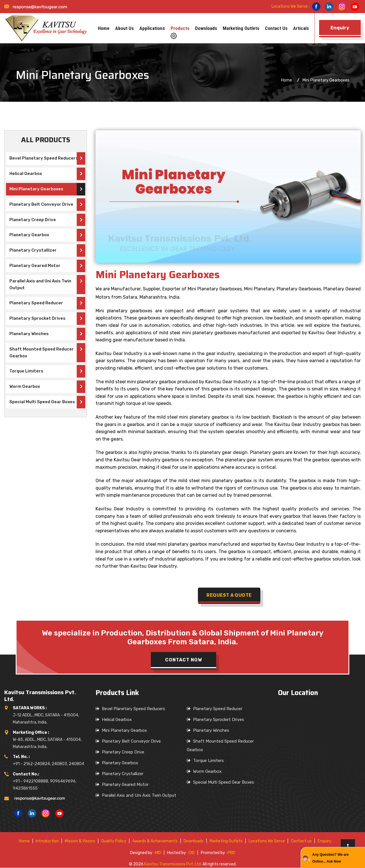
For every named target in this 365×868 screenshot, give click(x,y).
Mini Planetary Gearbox (124, 731)
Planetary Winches (29, 334)
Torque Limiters (26, 371)
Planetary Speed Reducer (36, 303)
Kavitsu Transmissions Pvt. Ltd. (173, 864)
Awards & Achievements (155, 841)
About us (124, 28)
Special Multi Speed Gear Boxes (42, 402)
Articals (301, 28)
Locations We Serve (290, 6)
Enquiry (325, 841)
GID (192, 853)
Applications (152, 28)
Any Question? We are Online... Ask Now (330, 858)
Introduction (47, 841)
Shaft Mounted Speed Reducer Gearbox (41, 353)
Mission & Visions (80, 841)
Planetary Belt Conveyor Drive (41, 205)
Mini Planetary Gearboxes (36, 189)
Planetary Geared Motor (35, 266)
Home (104, 28)
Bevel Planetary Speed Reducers (43, 158)
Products (180, 28)
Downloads (206, 28)
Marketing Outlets (241, 28)
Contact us (276, 28)
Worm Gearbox (24, 387)
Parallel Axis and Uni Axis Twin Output (40, 285)
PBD (231, 853)
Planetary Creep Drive (32, 220)
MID (158, 853)
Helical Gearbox (25, 174)
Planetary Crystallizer (33, 250)
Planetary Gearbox (29, 235)
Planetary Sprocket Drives (37, 319)
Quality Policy (114, 841)
